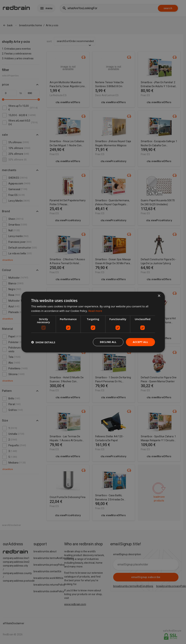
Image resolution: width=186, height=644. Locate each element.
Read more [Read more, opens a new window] (95, 311)
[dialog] (93, 322)
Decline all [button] (108, 342)
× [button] (159, 296)
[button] (43, 342)
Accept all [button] (140, 342)
